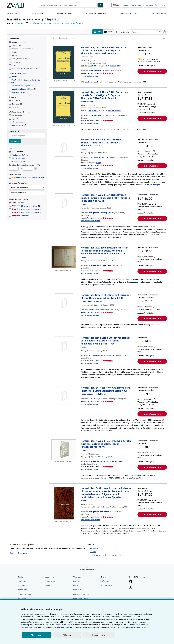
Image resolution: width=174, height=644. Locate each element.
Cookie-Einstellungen (64, 625)
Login (126, 5)
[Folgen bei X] (131, 588)
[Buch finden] (101, 5)
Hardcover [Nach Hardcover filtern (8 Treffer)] (16, 104)
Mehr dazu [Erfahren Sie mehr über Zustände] (22, 73)
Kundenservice (107, 585)
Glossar (93, 552)
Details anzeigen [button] (153, 185)
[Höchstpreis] (28, 169)
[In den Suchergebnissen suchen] (108, 38)
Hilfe (163, 5)
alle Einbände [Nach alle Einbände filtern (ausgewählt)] (16, 101)
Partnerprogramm (52, 585)
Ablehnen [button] (67, 635)
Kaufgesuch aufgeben (19, 553)
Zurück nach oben (87, 570)
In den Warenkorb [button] (152, 71)
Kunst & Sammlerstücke (96, 13)
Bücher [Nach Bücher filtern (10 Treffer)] (15, 45)
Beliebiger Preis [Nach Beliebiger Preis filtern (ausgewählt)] (17, 152)
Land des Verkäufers (18, 193)
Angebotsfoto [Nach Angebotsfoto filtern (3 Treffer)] (17, 125)
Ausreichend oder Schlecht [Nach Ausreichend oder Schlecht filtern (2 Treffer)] (23, 89)
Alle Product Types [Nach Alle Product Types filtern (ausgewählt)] (18, 42)
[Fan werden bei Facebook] (131, 582)
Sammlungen (37, 13)
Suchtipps (94, 548)
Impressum (77, 590)
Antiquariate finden (129, 13)
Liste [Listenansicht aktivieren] (97, 32)
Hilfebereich (106, 581)
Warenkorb (22, 598)
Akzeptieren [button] (37, 635)
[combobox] (68, 5)
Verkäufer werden (159, 13)
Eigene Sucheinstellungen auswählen (105, 555)
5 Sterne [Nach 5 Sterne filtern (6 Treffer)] (21, 216)
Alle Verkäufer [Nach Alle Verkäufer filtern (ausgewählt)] (18, 203)
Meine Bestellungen (25, 594)
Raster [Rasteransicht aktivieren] (108, 32)
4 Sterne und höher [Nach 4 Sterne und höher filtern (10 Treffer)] (26, 213)
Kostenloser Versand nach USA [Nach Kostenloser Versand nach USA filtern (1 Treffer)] (27, 178)
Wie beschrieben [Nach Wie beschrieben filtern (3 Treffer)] (18, 92)
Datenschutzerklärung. (138, 627)
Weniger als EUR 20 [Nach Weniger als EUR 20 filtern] (19, 155)
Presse (76, 585)
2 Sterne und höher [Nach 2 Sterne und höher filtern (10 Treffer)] (26, 206)
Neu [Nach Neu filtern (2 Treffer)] (13, 77)
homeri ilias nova (43, 23)
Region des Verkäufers (19, 187)
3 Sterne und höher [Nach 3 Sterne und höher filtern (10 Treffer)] (26, 209)
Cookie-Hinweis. (27, 627)
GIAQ (99, 163)
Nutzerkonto (136, 5)
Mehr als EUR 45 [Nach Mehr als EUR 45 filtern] (17, 161)
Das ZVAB (77, 581)
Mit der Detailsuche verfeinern (68, 23)
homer (20, 23)
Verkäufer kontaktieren (90, 76)
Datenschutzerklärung (81, 594)
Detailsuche (12, 13)
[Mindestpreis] (14, 169)
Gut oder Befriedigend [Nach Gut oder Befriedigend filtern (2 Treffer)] (21, 86)
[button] (164, 38)
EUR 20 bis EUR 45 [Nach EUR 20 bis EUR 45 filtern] (18, 158)
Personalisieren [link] (99, 635)
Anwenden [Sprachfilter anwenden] (15, 141)
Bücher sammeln (64, 13)
